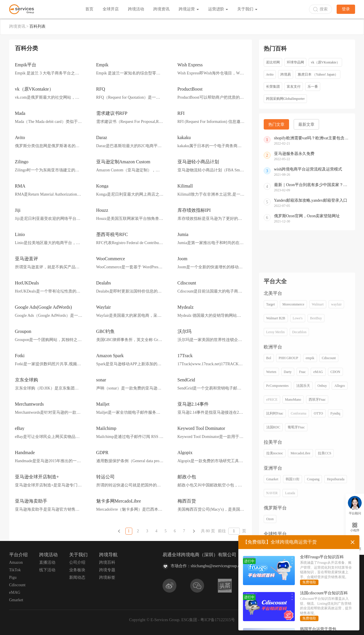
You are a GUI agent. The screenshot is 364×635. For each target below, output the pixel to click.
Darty (288, 500)
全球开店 (111, 9)
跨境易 (286, 74)
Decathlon (299, 460)
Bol (269, 486)
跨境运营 (189, 9)
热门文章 (276, 124)
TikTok (15, 570)
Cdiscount (329, 486)
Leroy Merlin (276, 460)
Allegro (340, 514)
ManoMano (293, 528)
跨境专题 (107, 570)
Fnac (302, 500)
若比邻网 (273, 62)
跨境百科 (107, 562)
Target (271, 432)
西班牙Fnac (317, 528)
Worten (271, 500)
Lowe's (298, 446)
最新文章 (306, 124)
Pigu (13, 577)
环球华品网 (295, 62)
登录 (346, 9)
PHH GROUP (288, 486)
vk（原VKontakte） (326, 62)
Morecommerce (293, 432)
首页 (89, 9)
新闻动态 (77, 577)
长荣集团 (273, 87)
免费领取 (309, 582)
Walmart (318, 432)
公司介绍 (77, 562)
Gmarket (16, 600)
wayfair (336, 432)
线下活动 (47, 570)
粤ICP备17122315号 (218, 620)
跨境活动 (136, 9)
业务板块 (77, 570)
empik (310, 486)
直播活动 (47, 562)
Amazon (16, 562)
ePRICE (272, 528)
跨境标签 (107, 577)
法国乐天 (303, 514)
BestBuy (316, 446)
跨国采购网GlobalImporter (285, 99)
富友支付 (294, 87)
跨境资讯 (161, 9)
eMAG (318, 500)
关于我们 (247, 9)
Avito (270, 74)
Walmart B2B (276, 446)
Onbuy (322, 514)
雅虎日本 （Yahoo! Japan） (318, 74)
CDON (335, 500)
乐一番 (313, 87)
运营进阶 (218, 9)
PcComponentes (278, 514)
